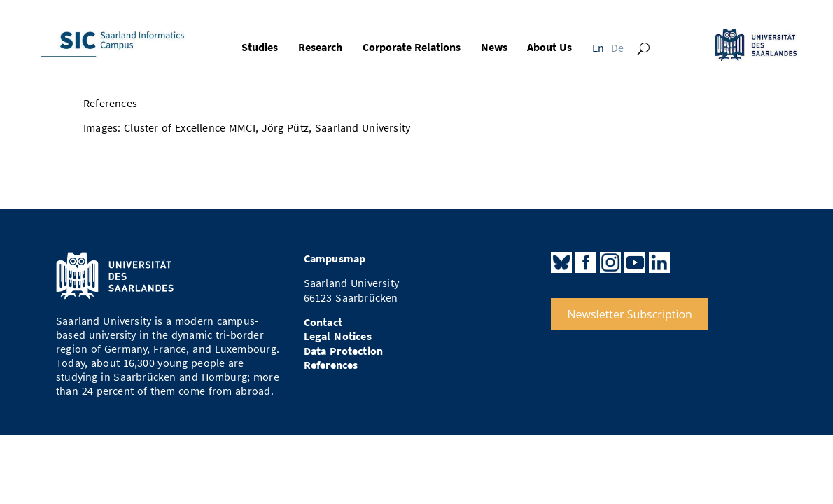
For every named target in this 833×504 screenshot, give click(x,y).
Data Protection (344, 351)
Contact (323, 322)
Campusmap (335, 259)
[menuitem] (595, 51)
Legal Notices (338, 336)
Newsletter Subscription (630, 314)
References (331, 365)
